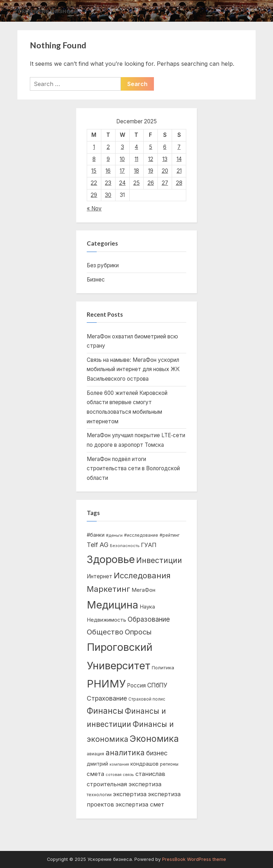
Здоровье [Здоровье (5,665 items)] (111, 559)
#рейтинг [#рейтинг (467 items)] (170, 535)
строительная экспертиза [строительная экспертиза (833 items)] (124, 784)
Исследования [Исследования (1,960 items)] (142, 575)
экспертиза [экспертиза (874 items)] (130, 794)
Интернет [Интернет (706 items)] (100, 576)
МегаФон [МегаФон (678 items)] (143, 590)
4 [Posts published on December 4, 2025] (136, 147)
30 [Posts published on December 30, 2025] (108, 195)
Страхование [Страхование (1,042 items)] (107, 698)
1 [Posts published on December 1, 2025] (94, 147)
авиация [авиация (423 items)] (95, 754)
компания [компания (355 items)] (119, 764)
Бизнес (96, 280)
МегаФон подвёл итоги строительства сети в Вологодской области (133, 468)
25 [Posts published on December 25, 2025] (136, 183)
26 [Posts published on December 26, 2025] (151, 183)
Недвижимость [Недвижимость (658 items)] (106, 620)
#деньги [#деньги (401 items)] (114, 535)
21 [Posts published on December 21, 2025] (179, 171)
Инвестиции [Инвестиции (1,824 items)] (159, 560)
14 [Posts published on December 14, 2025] (179, 159)
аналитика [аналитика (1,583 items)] (125, 753)
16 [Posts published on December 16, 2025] (108, 171)
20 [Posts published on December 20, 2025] (165, 171)
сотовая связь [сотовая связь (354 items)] (120, 775)
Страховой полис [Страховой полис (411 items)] (147, 699)
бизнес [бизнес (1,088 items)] (157, 753)
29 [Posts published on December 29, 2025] (94, 195)
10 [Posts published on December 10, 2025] (122, 159)
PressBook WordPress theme (194, 859)
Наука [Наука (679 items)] (147, 607)
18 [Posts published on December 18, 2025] (136, 171)
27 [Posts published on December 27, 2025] (165, 183)
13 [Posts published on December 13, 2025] (165, 159)
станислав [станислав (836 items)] (150, 774)
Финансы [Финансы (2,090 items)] (105, 711)
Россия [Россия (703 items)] (136, 685)
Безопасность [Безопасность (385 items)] (125, 546)
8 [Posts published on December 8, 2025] (94, 159)
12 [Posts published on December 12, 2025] (151, 159)
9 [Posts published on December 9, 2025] (108, 159)
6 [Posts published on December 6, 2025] (165, 147)
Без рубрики (103, 265)
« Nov (94, 208)
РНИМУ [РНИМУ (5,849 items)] (106, 684)
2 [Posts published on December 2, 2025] (108, 147)
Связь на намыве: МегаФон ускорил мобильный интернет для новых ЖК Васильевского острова (133, 369)
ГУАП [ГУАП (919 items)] (149, 545)
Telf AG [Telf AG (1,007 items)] (98, 545)
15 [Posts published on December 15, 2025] (94, 171)
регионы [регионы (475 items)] (169, 764)
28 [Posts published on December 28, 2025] (179, 183)
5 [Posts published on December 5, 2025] (151, 147)
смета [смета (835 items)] (95, 774)
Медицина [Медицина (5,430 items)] (113, 605)
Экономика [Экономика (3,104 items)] (154, 739)
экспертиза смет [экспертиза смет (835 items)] (140, 804)
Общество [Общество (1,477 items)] (105, 632)
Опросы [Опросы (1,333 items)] (138, 632)
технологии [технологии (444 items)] (99, 795)
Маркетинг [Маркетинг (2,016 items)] (108, 589)
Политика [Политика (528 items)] (163, 668)
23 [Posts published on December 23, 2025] (108, 183)
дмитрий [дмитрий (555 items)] (97, 764)
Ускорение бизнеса (46, 10)
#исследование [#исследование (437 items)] (141, 535)
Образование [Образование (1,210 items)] (149, 619)
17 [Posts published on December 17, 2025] (122, 171)
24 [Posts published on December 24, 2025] (122, 183)
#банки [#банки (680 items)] (96, 535)
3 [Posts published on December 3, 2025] (122, 147)
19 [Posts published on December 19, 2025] (151, 171)
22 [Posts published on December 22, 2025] (94, 183)
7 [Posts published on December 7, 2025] (179, 147)
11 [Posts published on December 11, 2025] (136, 159)
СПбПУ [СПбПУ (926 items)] (157, 685)
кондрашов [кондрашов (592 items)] (144, 764)
